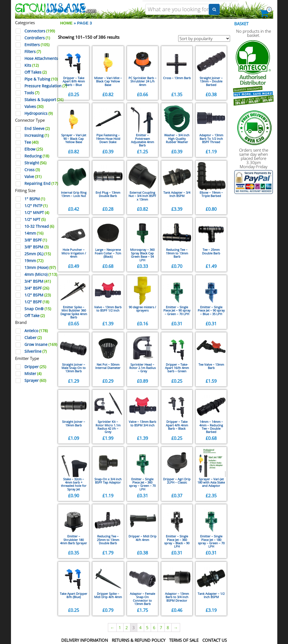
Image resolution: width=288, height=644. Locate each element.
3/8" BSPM (37, 247)
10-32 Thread (39, 226)
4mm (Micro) (41, 274)
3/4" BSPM (38, 281)
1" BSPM (35, 199)
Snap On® (38, 309)
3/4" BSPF (37, 288)
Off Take (35, 316)
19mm (34, 261)
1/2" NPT (35, 220)
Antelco (36, 331)
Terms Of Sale (184, 640)
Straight (35, 163)
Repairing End (41, 184)
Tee (31, 142)
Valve (33, 177)
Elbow (34, 149)
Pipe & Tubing (41, 79)
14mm (34, 233)
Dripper (35, 367)
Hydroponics (39, 113)
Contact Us (215, 640)
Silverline (36, 351)
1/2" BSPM (38, 295)
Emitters (37, 45)
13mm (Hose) (40, 268)
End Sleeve (37, 129)
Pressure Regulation (46, 86)
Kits (32, 65)
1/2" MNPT (37, 213)
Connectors (40, 31)
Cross (32, 170)
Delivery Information (85, 640)
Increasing (37, 135)
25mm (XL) (38, 254)
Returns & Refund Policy (139, 640)
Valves (34, 107)
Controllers (37, 38)
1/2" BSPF (37, 302)
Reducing (37, 156)
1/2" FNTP (36, 206)
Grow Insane (41, 345)
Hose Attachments (44, 59)
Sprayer (35, 381)
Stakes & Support (44, 100)
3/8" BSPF (36, 240)
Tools (32, 93)
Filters (33, 52)
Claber (33, 338)
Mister (33, 374)
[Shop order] (204, 38)
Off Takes (36, 72)
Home (66, 23)
